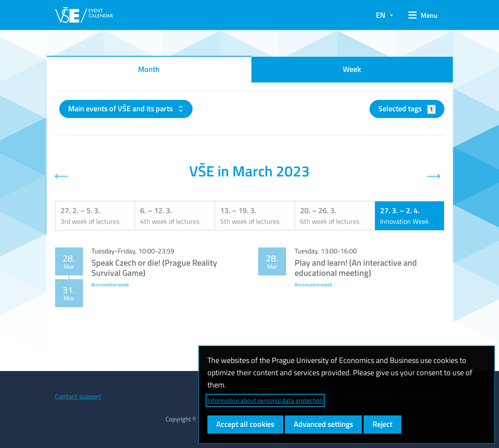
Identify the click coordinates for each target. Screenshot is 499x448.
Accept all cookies (245, 424)
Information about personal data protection (265, 400)
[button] (423, 15)
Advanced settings (323, 424)
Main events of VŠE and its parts (121, 109)
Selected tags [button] (407, 109)
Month (149, 69)
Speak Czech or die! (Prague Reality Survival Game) (154, 268)
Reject (382, 424)
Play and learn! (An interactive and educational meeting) (356, 268)
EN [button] (380, 15)
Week (352, 69)
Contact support (78, 396)
